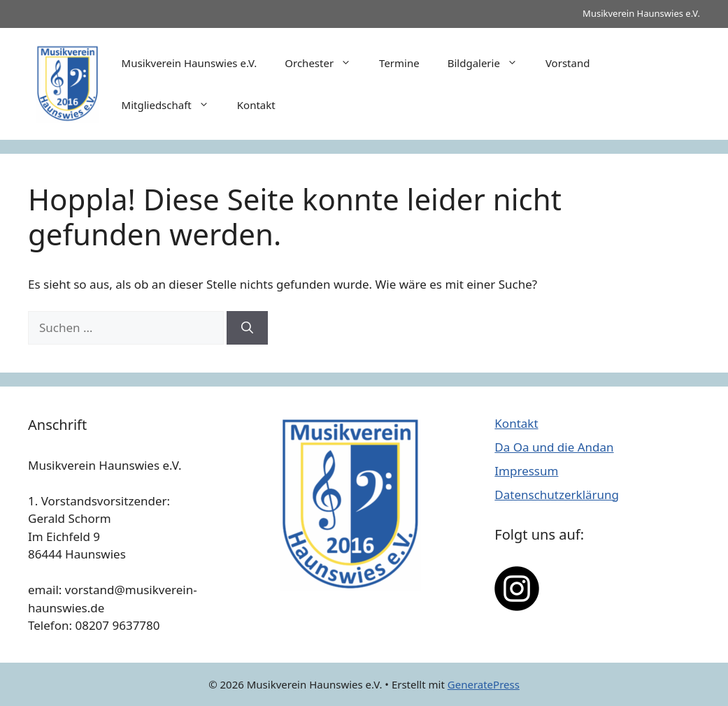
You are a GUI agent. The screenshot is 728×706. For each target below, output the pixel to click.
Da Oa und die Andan (554, 447)
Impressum (526, 471)
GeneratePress (484, 684)
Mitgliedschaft (172, 105)
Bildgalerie (490, 63)
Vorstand (568, 63)
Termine (399, 63)
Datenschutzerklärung (557, 495)
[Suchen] (247, 328)
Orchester (325, 63)
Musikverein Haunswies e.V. (190, 63)
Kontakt (256, 105)
